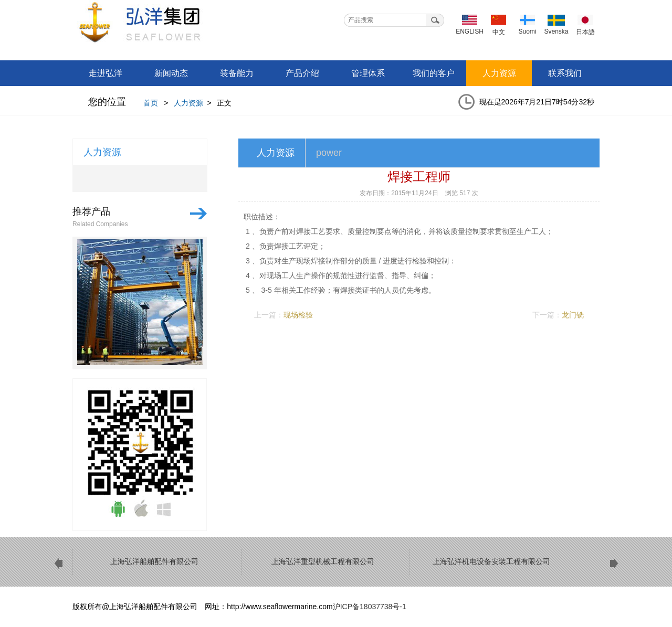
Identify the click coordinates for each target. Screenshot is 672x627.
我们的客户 (434, 73)
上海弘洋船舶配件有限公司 (155, 26)
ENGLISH (470, 31)
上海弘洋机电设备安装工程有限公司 (491, 561)
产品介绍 (302, 73)
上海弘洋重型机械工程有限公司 (323, 561)
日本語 (585, 32)
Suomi (527, 31)
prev (58, 564)
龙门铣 (573, 315)
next (614, 564)
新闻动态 (171, 73)
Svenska (556, 31)
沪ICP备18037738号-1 (370, 607)
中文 (499, 32)
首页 (151, 103)
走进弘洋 (106, 73)
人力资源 (499, 73)
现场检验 (298, 315)
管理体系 (368, 73)
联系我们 (565, 73)
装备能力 (237, 73)
